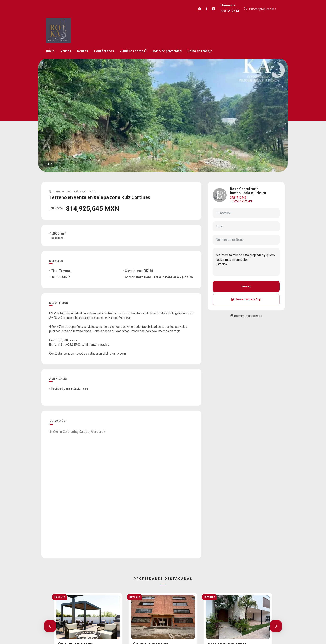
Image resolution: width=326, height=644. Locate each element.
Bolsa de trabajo (200, 51)
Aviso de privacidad (167, 51)
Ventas (66, 51)
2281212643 (238, 198)
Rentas (83, 51)
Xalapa (78, 191)
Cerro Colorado (62, 191)
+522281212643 (241, 201)
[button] (50, 626)
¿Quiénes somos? (133, 51)
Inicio (50, 51)
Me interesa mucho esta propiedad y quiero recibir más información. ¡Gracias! (246, 262)
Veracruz (90, 191)
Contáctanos (104, 51)
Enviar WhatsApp (246, 299)
